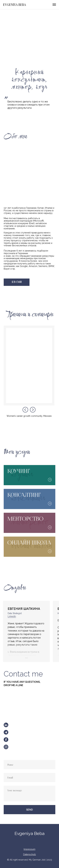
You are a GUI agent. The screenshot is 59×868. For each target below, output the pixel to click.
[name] (29, 765)
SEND (29, 810)
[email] (29, 778)
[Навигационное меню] (54, 5)
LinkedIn (12, 616)
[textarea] (29, 794)
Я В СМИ (17, 282)
